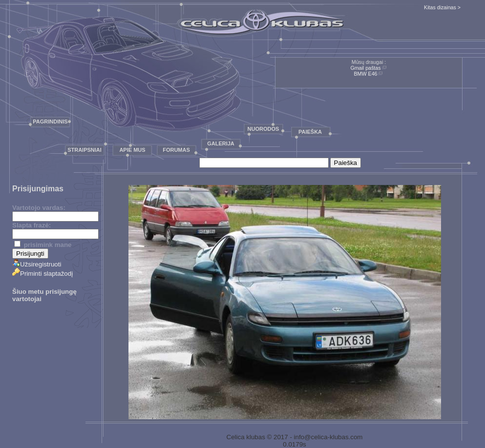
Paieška (310, 132)
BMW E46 (366, 74)
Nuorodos (264, 129)
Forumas (176, 150)
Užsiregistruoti (37, 264)
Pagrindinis (50, 122)
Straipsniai (84, 150)
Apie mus (132, 150)
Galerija (221, 143)
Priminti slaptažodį (42, 274)
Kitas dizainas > (442, 7)
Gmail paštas (365, 68)
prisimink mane (43, 245)
